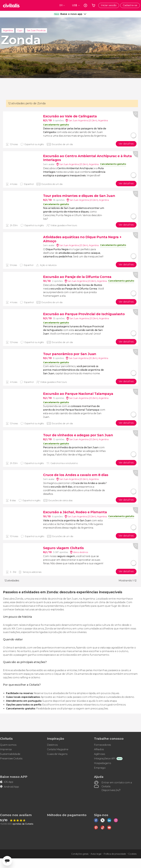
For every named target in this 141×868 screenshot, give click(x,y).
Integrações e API (105, 759)
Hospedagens (102, 763)
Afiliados (99, 749)
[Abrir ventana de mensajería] (7, 861)
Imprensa (6, 749)
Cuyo (20, 30)
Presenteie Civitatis (11, 759)
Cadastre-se (130, 5)
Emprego (100, 768)
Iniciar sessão (109, 5)
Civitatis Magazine (58, 749)
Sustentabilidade (10, 754)
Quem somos (8, 745)
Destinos (52, 745)
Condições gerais (80, 854)
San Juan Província (36, 30)
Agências (99, 754)
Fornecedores (102, 745)
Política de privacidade (115, 854)
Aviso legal (96, 854)
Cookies (132, 854)
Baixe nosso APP (14, 777)
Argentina (8, 30)
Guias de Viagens (57, 754)
